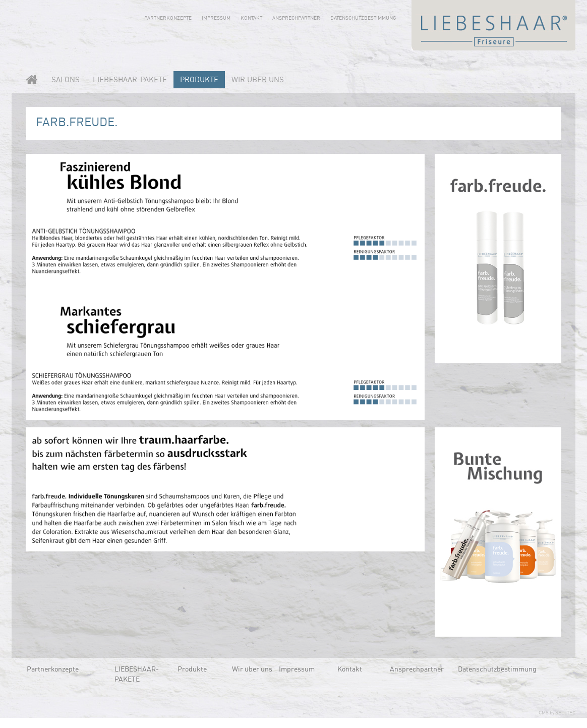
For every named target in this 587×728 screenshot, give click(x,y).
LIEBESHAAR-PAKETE (130, 80)
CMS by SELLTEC (557, 713)
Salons (66, 80)
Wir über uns (258, 80)
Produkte (199, 80)
